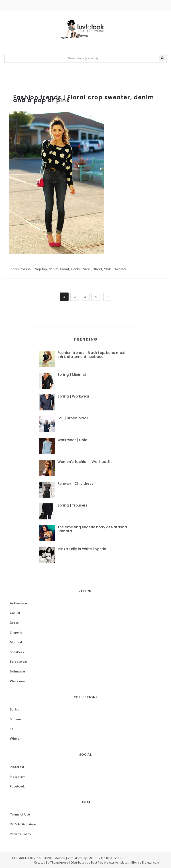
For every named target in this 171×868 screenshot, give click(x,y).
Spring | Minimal (72, 374)
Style (108, 269)
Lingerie (16, 632)
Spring (15, 709)
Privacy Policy (20, 834)
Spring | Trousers (73, 505)
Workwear (18, 681)
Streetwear (19, 661)
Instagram (18, 776)
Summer (16, 719)
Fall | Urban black (73, 418)
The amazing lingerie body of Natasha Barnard (92, 529)
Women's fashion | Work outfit (85, 462)
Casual (26, 269)
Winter (15, 738)
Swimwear (18, 671)
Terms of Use (20, 814)
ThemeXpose (59, 862)
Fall (13, 729)
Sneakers (17, 652)
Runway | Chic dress (76, 483)
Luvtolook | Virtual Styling (69, 858)
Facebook (17, 786)
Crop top (40, 269)
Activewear (19, 603)
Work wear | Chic (72, 440)
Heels (75, 269)
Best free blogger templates (110, 862)
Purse (86, 269)
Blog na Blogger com (145, 862)
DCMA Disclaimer (23, 824)
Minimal (16, 642)
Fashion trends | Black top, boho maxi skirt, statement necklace (91, 355)
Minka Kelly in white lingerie (82, 549)
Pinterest (17, 767)
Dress (14, 623)
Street (97, 269)
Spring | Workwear (74, 396)
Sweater (120, 269)
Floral (64, 269)
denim (53, 269)
